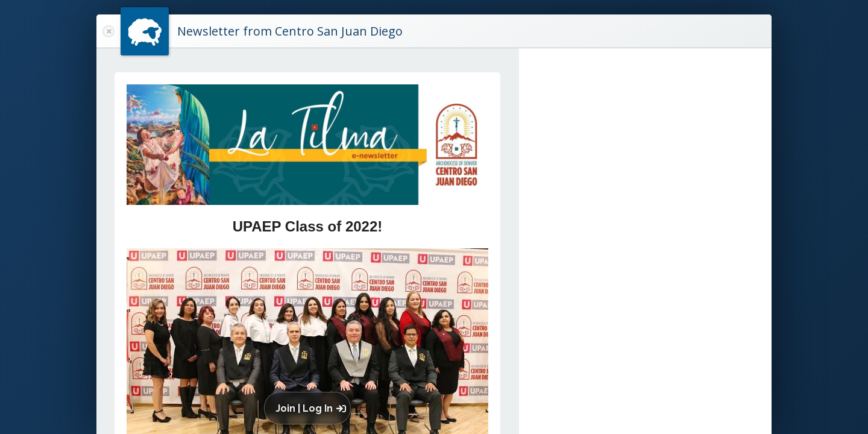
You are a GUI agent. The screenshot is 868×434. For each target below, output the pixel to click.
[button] (310, 408)
